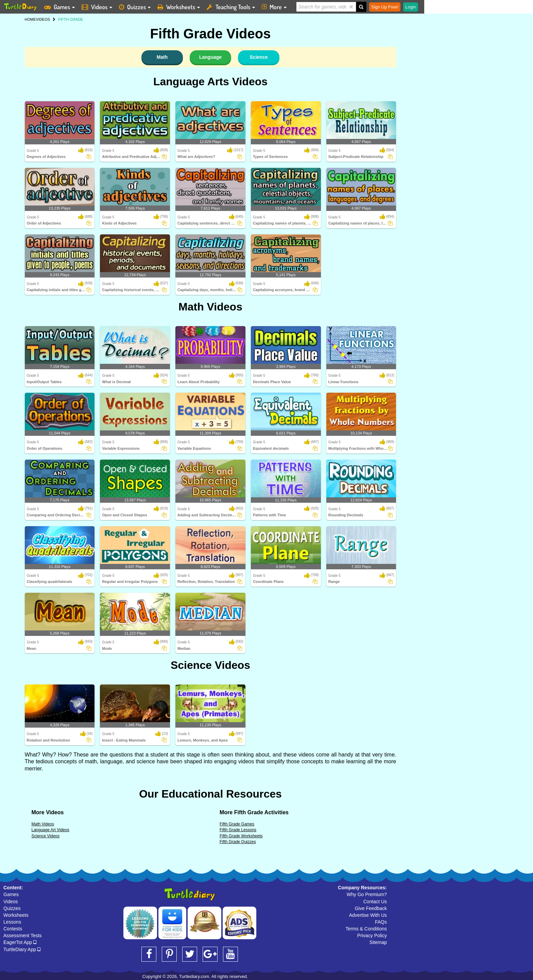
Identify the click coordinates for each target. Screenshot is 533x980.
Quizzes (12, 908)
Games (11, 894)
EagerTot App (20, 942)
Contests (13, 929)
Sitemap (378, 942)
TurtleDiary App (22, 949)
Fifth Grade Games (237, 824)
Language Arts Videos (210, 82)
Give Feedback (371, 908)
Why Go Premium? (367, 894)
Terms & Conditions (366, 929)
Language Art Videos (50, 830)
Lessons (12, 922)
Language (210, 57)
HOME (30, 19)
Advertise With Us (368, 915)
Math (162, 57)
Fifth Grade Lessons (238, 830)
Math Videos (210, 307)
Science (259, 57)
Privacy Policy (372, 936)
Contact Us (375, 902)
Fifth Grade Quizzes (238, 842)
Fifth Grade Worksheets (241, 836)
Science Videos (210, 665)
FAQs (381, 922)
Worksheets (16, 915)
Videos (11, 902)
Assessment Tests (23, 936)
